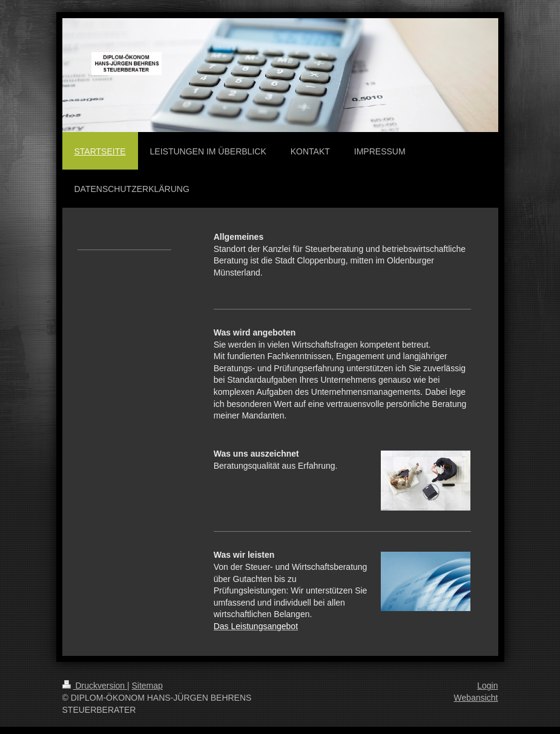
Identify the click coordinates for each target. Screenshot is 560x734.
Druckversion (95, 686)
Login (487, 686)
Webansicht (476, 698)
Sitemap (147, 686)
